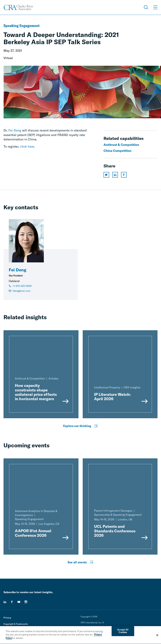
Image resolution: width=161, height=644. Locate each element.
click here (27, 146)
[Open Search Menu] (146, 7)
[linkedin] (5, 602)
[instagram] (26, 602)
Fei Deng (15, 130)
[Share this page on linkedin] (115, 175)
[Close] (157, 636)
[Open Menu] (155, 7)
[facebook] (12, 602)
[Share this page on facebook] (124, 175)
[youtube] (19, 602)
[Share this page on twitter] (106, 175)
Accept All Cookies (123, 632)
